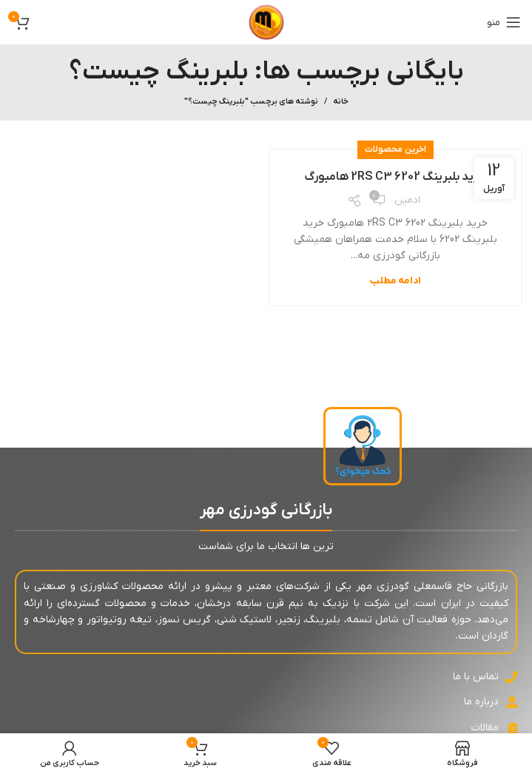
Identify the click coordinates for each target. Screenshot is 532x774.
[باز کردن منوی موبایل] (504, 22)
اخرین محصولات (395, 149)
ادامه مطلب (395, 281)
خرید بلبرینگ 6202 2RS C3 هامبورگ (395, 177)
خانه (341, 101)
